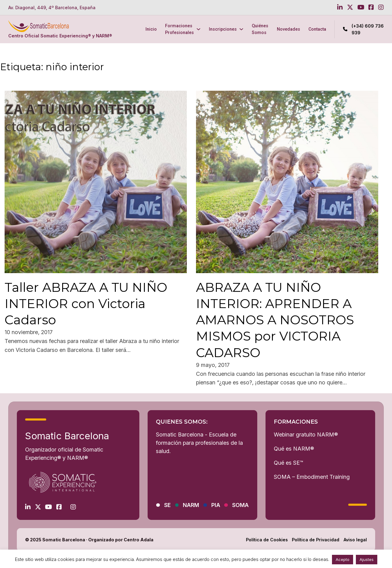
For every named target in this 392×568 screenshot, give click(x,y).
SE (168, 505)
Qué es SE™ (288, 463)
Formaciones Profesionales (179, 29)
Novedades (288, 29)
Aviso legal (355, 540)
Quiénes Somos (260, 29)
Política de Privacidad (316, 540)
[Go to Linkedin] (340, 7)
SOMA (240, 505)
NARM (191, 505)
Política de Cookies (267, 540)
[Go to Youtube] (361, 7)
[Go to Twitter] (350, 7)
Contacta (317, 29)
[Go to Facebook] (371, 7)
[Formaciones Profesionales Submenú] (198, 29)
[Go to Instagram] (381, 7)
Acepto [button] (343, 559)
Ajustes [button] (367, 559)
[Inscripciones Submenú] (241, 29)
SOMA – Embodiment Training (312, 477)
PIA (216, 505)
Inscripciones (223, 29)
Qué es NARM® (294, 449)
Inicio (151, 29)
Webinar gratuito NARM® (306, 435)
